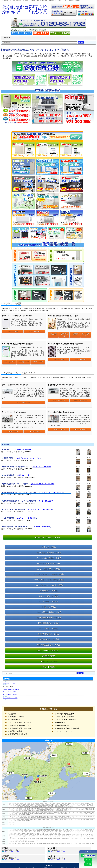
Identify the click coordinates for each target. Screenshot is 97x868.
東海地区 (88, 864)
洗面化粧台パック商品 (9, 683)
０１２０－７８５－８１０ (58, 860)
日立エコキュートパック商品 (11, 695)
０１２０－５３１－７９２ (12, 852)
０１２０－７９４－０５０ (12, 860)
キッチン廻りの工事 (46, 501)
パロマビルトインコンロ (10, 691)
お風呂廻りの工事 (23, 475)
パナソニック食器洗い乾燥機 (11, 690)
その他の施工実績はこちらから (48, 537)
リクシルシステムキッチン (10, 698)
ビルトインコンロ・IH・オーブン (28, 458)
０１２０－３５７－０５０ (58, 852)
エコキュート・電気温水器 (21, 450)
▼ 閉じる (88, 852)
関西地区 (88, 860)
